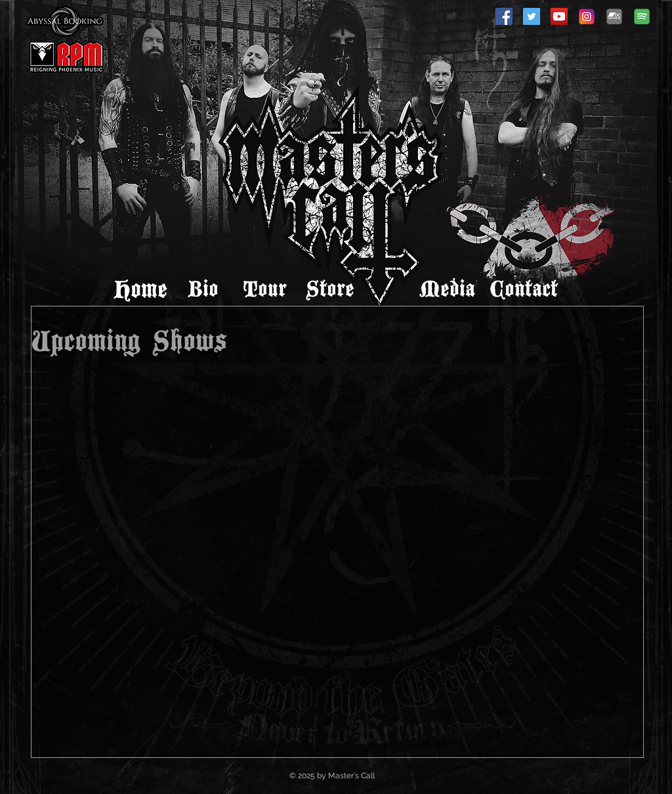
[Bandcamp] (614, 16)
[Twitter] (532, 16)
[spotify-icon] (642, 16)
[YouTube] (559, 16)
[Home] (140, 290)
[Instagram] (587, 16)
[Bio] (203, 290)
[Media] (447, 290)
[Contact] (524, 290)
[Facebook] (504, 16)
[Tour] (264, 290)
